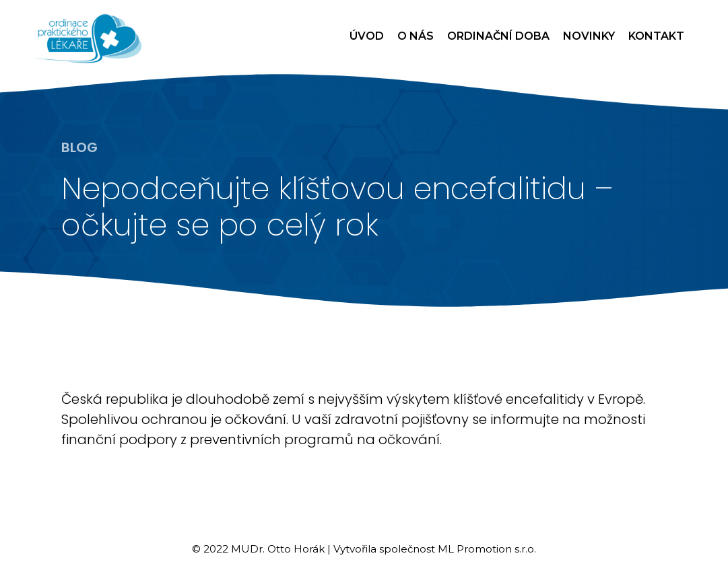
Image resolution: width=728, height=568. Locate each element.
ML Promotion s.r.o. (487, 549)
